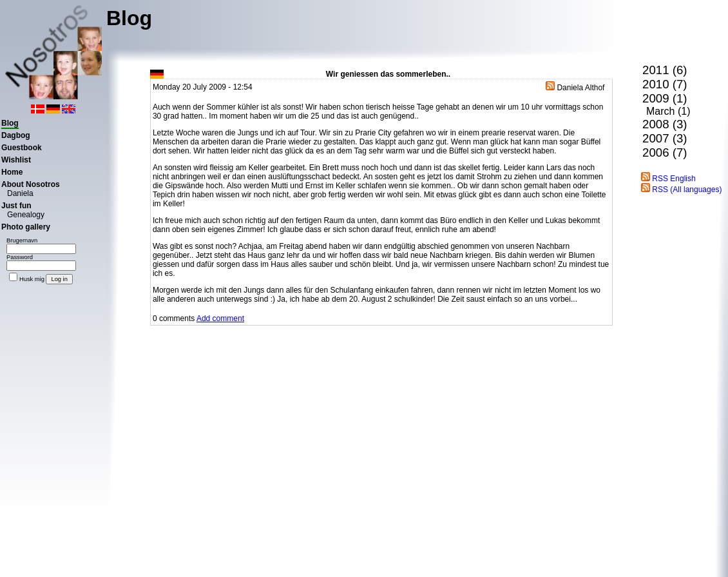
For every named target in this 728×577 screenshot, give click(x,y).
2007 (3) (665, 138)
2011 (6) (665, 70)
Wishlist (16, 160)
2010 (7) (665, 84)
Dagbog (16, 135)
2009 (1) (665, 98)
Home (12, 172)
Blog (10, 123)
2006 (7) (665, 152)
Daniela (20, 193)
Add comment (220, 318)
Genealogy (26, 215)
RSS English (668, 179)
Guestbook (22, 148)
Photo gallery (26, 227)
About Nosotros (31, 184)
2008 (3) (665, 124)
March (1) (668, 111)
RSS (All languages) (681, 190)
